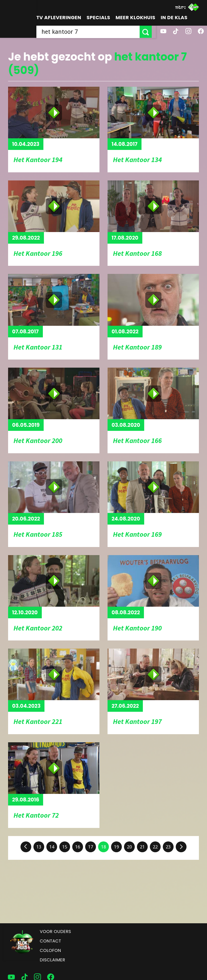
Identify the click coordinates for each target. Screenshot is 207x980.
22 (155, 847)
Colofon (51, 950)
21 (142, 847)
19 (116, 847)
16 (78, 847)
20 (129, 847)
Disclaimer (53, 960)
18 (103, 847)
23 (168, 847)
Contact (51, 941)
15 (65, 847)
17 (91, 847)
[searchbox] (90, 32)
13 (39, 847)
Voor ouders (56, 932)
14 (52, 847)
